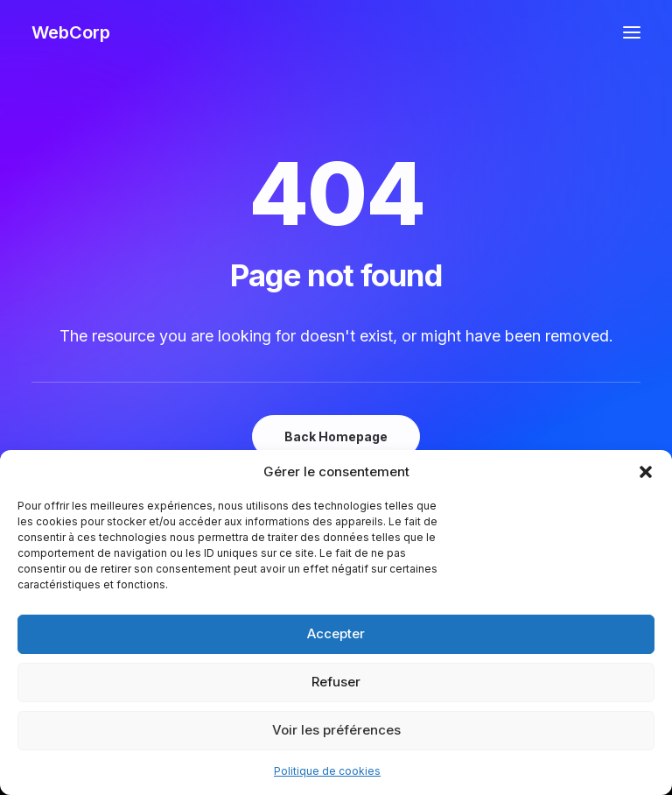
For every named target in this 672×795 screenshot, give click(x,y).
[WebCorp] (71, 32)
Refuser (336, 682)
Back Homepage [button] (336, 436)
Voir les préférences (336, 730)
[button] (646, 472)
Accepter (336, 633)
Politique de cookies (327, 771)
